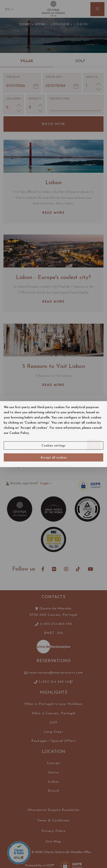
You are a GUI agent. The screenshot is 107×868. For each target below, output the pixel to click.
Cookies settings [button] (53, 446)
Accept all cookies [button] (54, 458)
